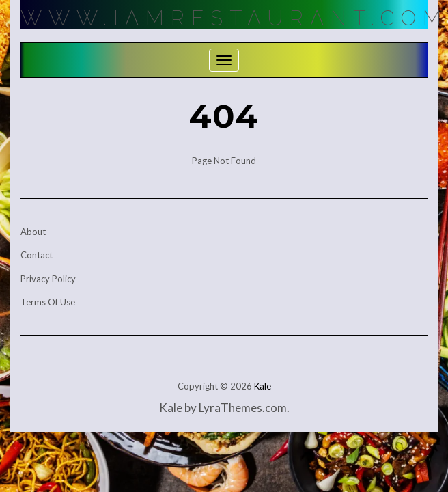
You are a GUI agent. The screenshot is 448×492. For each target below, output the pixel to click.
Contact (37, 255)
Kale (263, 386)
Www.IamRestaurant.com (234, 18)
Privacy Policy (48, 279)
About (33, 232)
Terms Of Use (48, 302)
